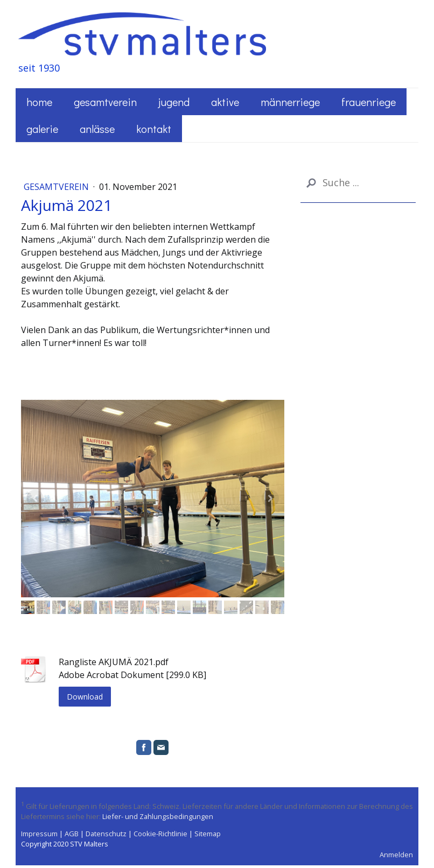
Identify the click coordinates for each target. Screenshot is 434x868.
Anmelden (396, 855)
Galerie (42, 129)
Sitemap (208, 834)
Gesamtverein (105, 102)
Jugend (174, 102)
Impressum (39, 834)
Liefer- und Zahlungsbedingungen (158, 816)
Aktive (225, 102)
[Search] (358, 183)
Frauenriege (369, 102)
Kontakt (154, 129)
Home (39, 102)
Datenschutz (106, 834)
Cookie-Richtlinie (160, 834)
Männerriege (290, 102)
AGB (72, 834)
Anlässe (97, 129)
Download (85, 697)
